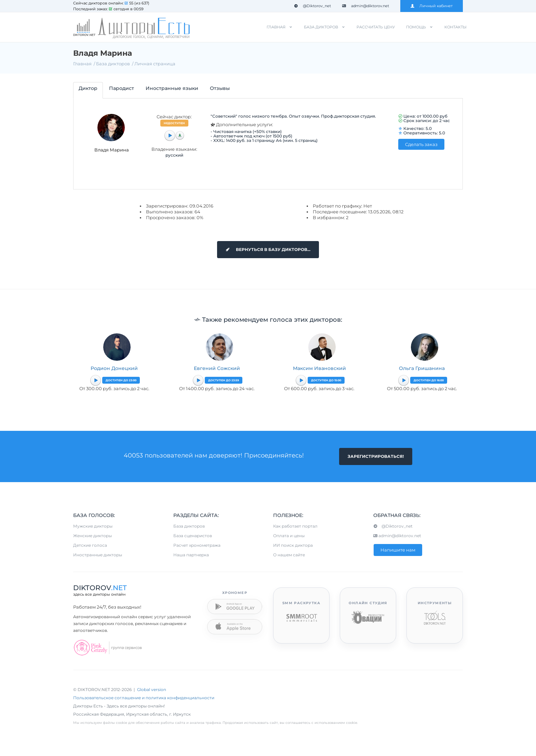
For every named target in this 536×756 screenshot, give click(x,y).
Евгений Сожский (217, 368)
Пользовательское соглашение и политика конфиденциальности (144, 698)
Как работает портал (295, 526)
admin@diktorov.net (366, 6)
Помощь (416, 27)
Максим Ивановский (319, 368)
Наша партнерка (191, 555)
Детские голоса (90, 545)
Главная (276, 27)
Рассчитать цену (376, 27)
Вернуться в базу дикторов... (268, 249)
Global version (152, 689)
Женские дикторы (92, 536)
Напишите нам (398, 550)
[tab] (88, 90)
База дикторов (321, 27)
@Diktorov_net (312, 6)
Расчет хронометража (197, 545)
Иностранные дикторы (98, 555)
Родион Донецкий (114, 368)
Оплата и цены (289, 536)
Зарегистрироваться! (376, 456)
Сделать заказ (421, 144)
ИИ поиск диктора (293, 545)
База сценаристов (193, 536)
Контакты (455, 27)
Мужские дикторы (93, 526)
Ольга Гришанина (422, 368)
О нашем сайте (289, 555)
